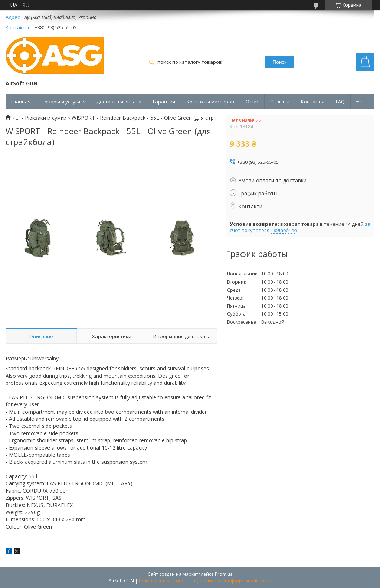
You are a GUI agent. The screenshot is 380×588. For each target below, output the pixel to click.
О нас (252, 102)
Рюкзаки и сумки (46, 118)
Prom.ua (224, 574)
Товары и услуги (61, 102)
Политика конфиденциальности (236, 581)
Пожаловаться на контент (167, 581)
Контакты (313, 102)
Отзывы (280, 102)
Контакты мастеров (210, 102)
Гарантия (164, 102)
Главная (21, 102)
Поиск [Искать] (280, 62)
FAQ (340, 102)
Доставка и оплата (119, 102)
